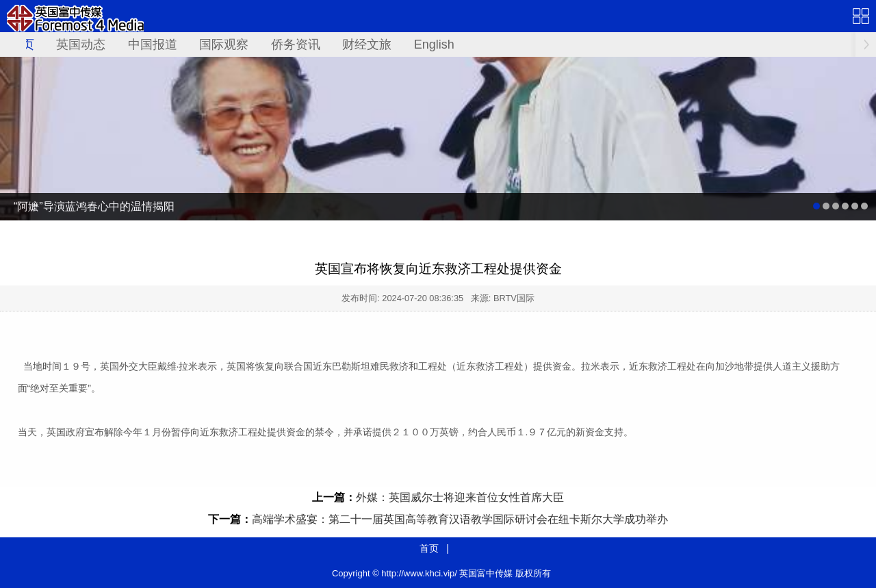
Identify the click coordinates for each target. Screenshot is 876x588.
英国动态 (81, 44)
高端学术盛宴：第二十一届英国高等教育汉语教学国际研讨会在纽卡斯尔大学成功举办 (460, 519)
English (434, 44)
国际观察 (224, 44)
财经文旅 (367, 44)
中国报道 (153, 44)
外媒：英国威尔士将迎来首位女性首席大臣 (460, 497)
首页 (429, 548)
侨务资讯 (296, 44)
